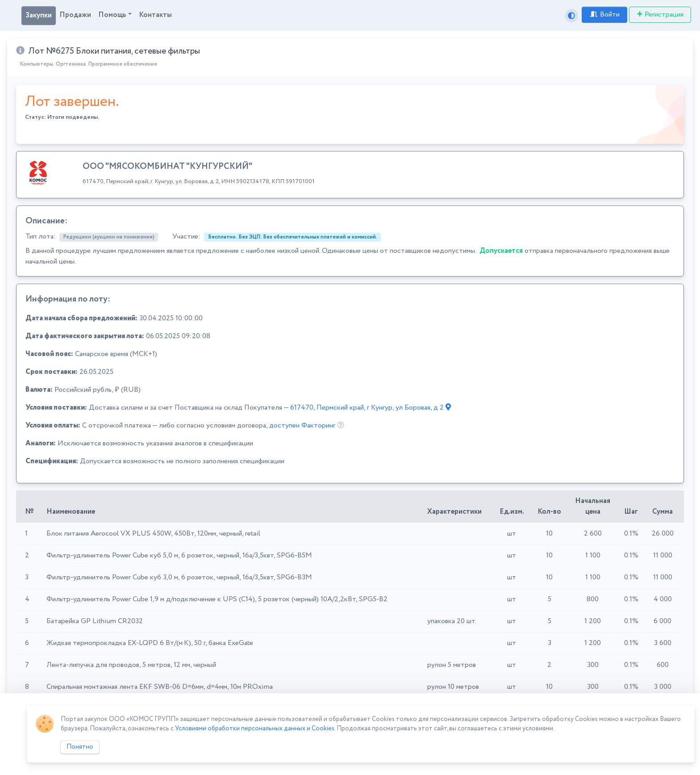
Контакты (155, 15)
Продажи (75, 15)
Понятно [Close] (80, 747)
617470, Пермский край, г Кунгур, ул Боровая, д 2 (371, 408)
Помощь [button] (112, 15)
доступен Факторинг (302, 425)
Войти (604, 15)
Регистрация (660, 15)
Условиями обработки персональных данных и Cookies (255, 729)
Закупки (39, 15)
